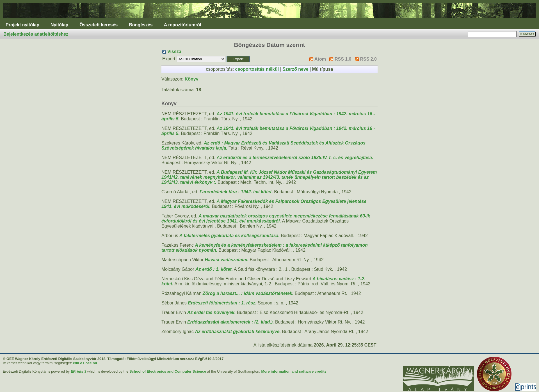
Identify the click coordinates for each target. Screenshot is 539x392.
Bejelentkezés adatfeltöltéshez (36, 34)
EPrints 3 (78, 371)
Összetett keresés (99, 25)
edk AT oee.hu (85, 363)
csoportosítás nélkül (257, 69)
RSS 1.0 (343, 59)
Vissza (174, 51)
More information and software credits (294, 371)
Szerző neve (295, 69)
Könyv (192, 79)
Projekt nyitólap (22, 25)
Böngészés (141, 25)
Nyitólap (59, 25)
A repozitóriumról (183, 25)
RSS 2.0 (368, 59)
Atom (320, 59)
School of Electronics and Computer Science (168, 371)
